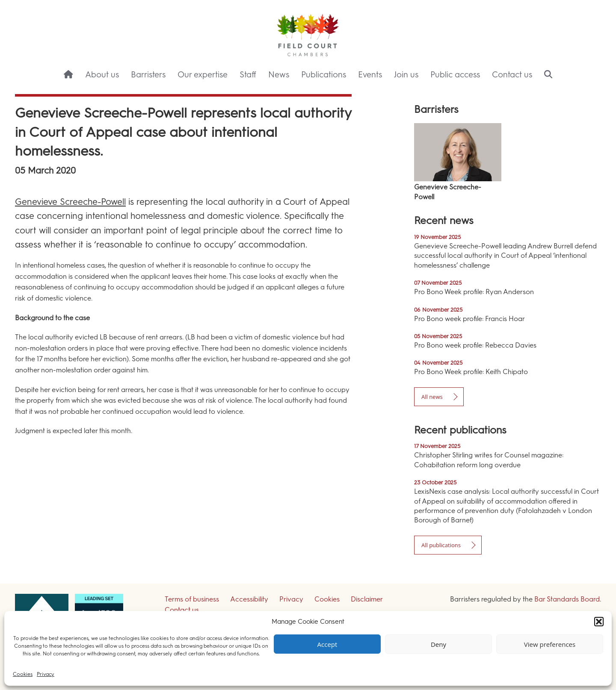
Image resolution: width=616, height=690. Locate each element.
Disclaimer (367, 599)
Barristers (148, 75)
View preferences (550, 644)
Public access (455, 75)
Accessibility (249, 599)
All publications (441, 545)
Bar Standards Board (567, 599)
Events (370, 75)
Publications (324, 75)
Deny (438, 644)
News (279, 75)
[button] (599, 622)
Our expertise (203, 75)
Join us (406, 75)
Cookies (23, 674)
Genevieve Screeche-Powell (70, 202)
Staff (248, 75)
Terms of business (192, 599)
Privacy (46, 674)
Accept (327, 644)
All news (432, 397)
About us (102, 75)
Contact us (512, 75)
